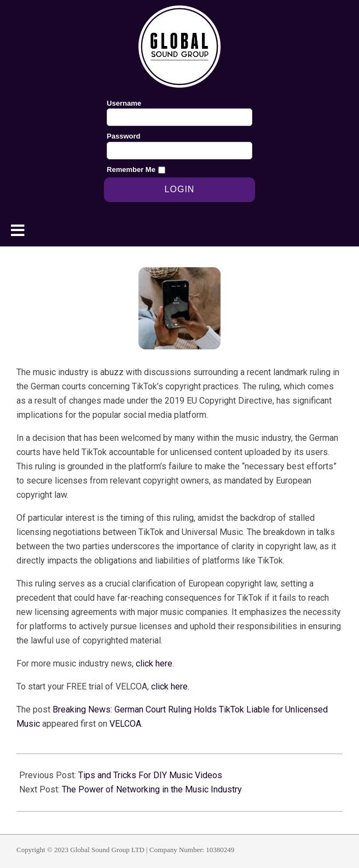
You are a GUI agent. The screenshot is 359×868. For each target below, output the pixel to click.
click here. (170, 686)
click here (154, 663)
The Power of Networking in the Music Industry (152, 789)
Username (124, 103)
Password (123, 136)
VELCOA (125, 724)
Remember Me (131, 169)
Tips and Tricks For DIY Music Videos (150, 775)
